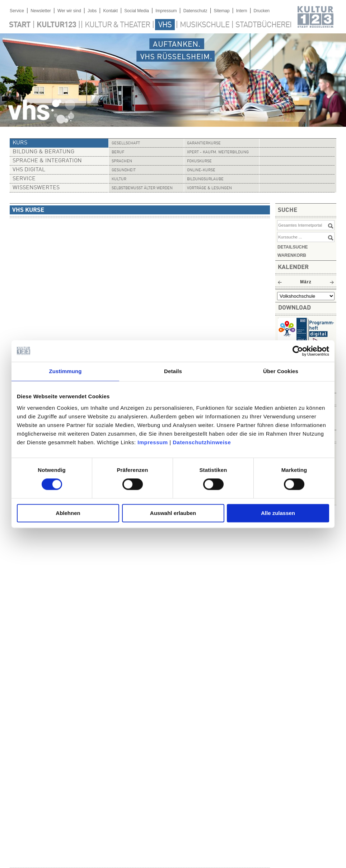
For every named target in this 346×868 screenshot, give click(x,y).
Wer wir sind (69, 11)
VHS (165, 25)
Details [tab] (173, 371)
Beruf (118, 152)
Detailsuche (293, 247)
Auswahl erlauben (173, 513)
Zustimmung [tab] (66, 371)
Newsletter (41, 11)
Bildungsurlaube (205, 179)
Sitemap (222, 11)
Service (17, 11)
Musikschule (205, 25)
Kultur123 (56, 25)
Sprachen (122, 161)
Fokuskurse (199, 161)
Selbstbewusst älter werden (142, 188)
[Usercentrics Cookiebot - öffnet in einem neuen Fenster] (298, 351)
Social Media (137, 11)
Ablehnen (68, 513)
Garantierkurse (204, 143)
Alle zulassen (278, 513)
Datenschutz (195, 11)
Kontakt (110, 11)
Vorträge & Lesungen (209, 188)
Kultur (119, 179)
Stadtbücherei (263, 25)
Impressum (153, 442)
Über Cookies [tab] (281, 371)
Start (20, 25)
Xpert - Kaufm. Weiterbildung (218, 152)
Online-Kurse (201, 170)
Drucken (262, 11)
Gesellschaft (126, 143)
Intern (242, 11)
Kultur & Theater (117, 25)
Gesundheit (124, 170)
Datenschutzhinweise (202, 442)
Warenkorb (292, 255)
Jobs (92, 11)
